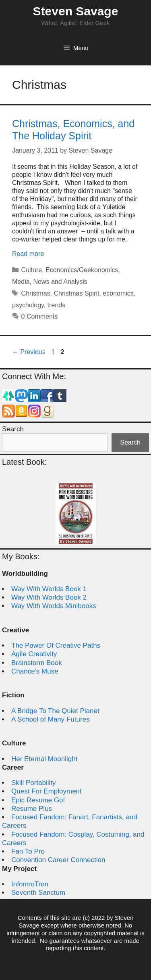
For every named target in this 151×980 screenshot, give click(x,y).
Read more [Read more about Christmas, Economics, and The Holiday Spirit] (28, 254)
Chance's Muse (35, 671)
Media (21, 282)
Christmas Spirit (77, 293)
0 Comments (40, 316)
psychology (28, 305)
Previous (29, 352)
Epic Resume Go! (38, 800)
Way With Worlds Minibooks (54, 606)
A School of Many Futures (51, 719)
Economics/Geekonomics (82, 270)
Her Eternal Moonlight (44, 759)
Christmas (36, 293)
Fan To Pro (28, 851)
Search (13, 429)
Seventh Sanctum (38, 893)
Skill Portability (34, 783)
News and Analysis (60, 282)
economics (118, 293)
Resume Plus (32, 809)
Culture (32, 270)
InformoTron (30, 884)
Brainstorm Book (37, 663)
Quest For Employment (47, 791)
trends (56, 305)
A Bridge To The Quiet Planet (55, 711)
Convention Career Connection (58, 860)
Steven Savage (76, 11)
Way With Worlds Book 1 (49, 589)
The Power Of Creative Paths (56, 645)
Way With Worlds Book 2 (49, 597)
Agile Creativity (34, 654)
